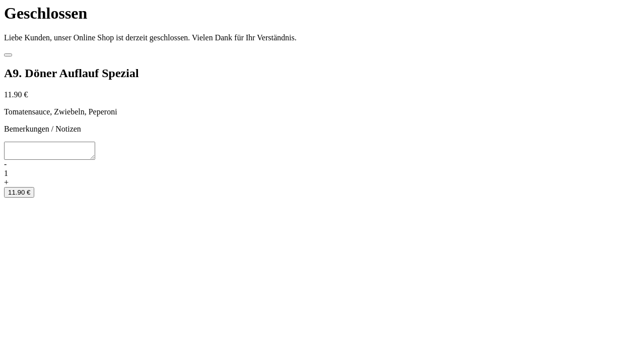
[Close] (8, 55)
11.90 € (19, 195)
